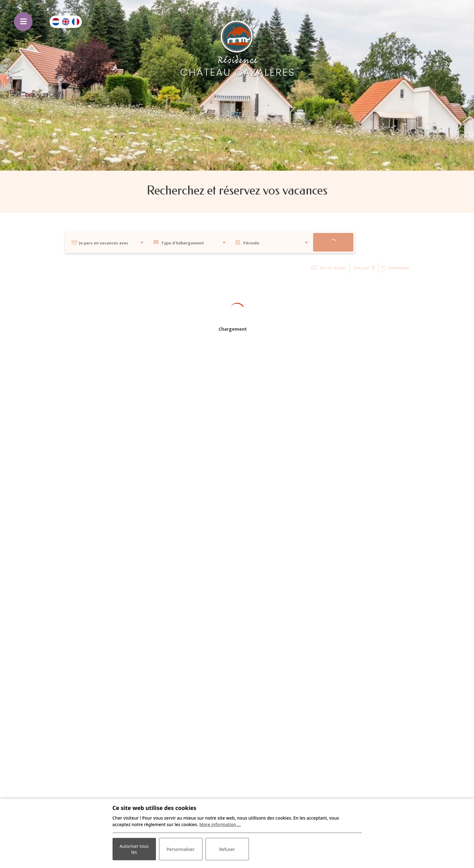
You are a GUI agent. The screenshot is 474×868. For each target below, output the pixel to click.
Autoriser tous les (134, 849)
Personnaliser (180, 849)
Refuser (227, 849)
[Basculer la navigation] (23, 22)
